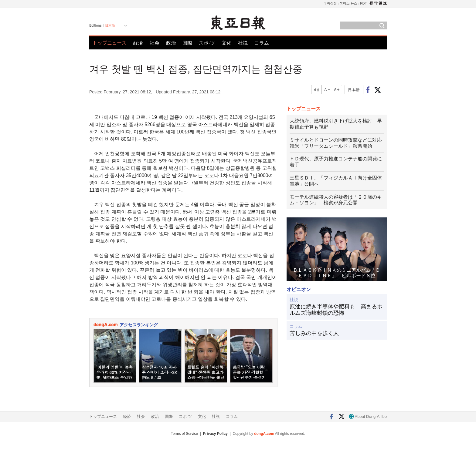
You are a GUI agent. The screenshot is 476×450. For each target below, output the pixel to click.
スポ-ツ (207, 43)
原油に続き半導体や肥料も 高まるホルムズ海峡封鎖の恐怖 (336, 310)
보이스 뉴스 (349, 3)
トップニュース (110, 43)
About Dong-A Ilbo (368, 416)
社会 (155, 43)
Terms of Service (184, 434)
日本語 (110, 25)
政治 (171, 43)
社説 (243, 43)
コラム (262, 43)
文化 (226, 43)
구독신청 (330, 3)
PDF (363, 3)
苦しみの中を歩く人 (314, 333)
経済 (138, 43)
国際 (187, 43)
